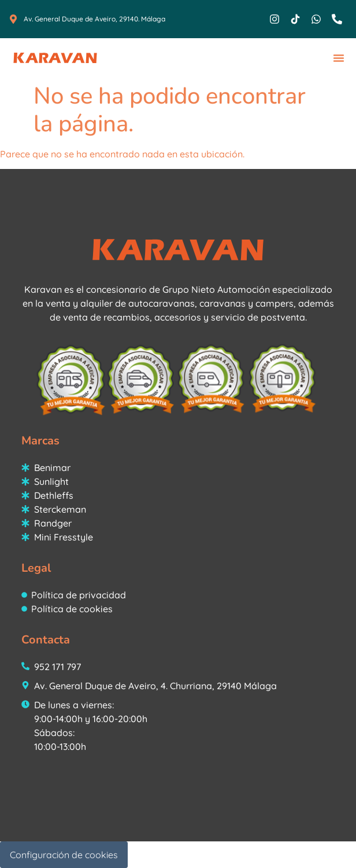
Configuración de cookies (64, 855)
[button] (339, 58)
